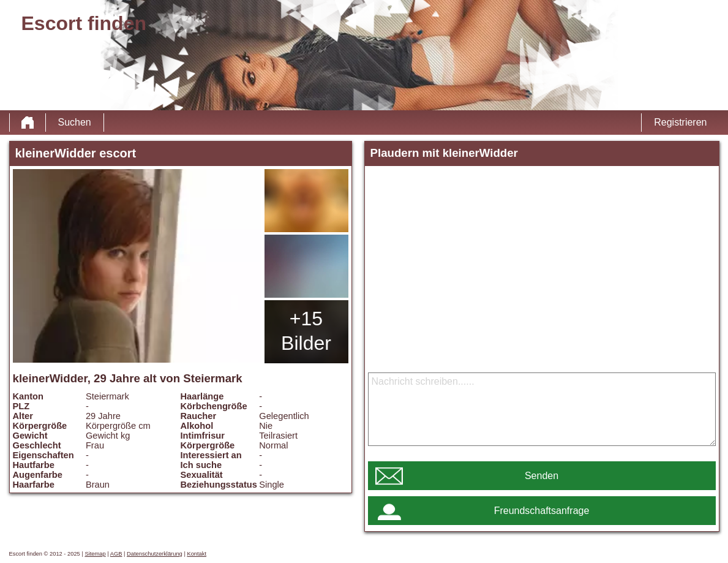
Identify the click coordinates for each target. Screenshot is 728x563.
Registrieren (680, 122)
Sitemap (95, 554)
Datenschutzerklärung (155, 554)
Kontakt (197, 554)
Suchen (75, 122)
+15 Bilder (306, 331)
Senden (542, 476)
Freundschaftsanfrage (542, 511)
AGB (116, 554)
